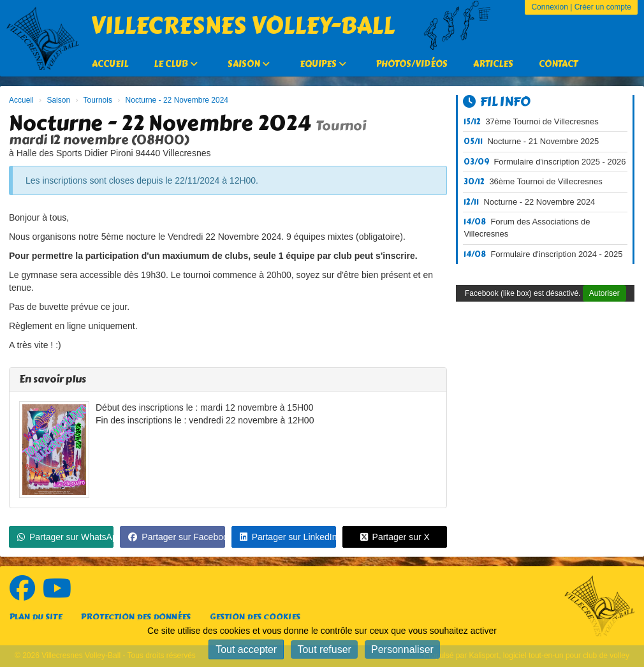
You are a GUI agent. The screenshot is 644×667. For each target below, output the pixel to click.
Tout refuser (324, 649)
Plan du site (36, 617)
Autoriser (604, 293)
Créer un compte (603, 7)
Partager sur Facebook (176, 537)
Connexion (549, 7)
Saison (249, 64)
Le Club (176, 64)
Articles (493, 64)
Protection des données (136, 617)
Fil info (497, 102)
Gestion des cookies (255, 617)
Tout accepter (246, 649)
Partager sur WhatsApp (65, 537)
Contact (558, 64)
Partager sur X (395, 537)
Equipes (323, 64)
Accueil (110, 64)
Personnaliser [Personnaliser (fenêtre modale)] (402, 649)
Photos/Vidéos (412, 64)
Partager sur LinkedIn (288, 537)
